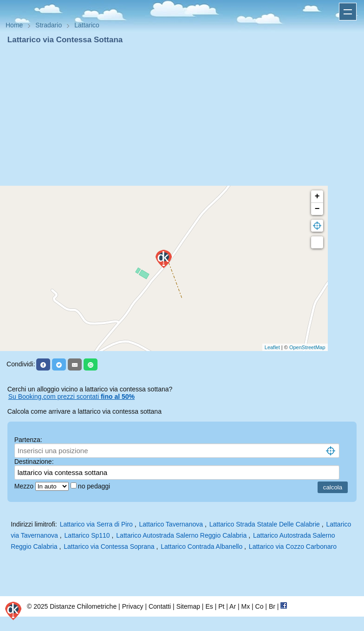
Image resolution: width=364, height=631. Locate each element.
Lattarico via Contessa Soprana (109, 546)
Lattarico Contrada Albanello (201, 546)
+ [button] (317, 196)
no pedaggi (95, 486)
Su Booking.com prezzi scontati (71, 397)
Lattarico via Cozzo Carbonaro (293, 546)
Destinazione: (34, 462)
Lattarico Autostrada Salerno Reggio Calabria (181, 535)
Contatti (160, 606)
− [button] (317, 209)
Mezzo (25, 486)
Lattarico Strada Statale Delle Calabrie (265, 524)
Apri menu (348, 12)
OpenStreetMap (307, 347)
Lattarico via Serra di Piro (96, 524)
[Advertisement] (182, 115)
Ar (233, 606)
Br (272, 606)
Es (209, 606)
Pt (221, 606)
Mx (245, 606)
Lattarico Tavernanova (171, 524)
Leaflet (272, 347)
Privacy (133, 606)
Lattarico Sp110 (87, 535)
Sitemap (188, 606)
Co (260, 606)
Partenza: (28, 440)
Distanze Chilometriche (83, 606)
